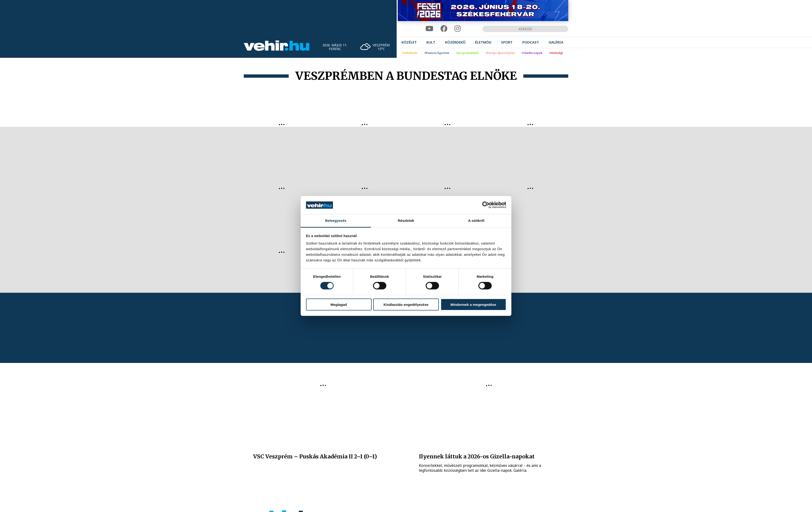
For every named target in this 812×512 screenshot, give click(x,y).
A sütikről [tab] (476, 221)
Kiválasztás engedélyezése (406, 304)
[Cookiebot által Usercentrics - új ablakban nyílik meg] (486, 205)
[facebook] (444, 29)
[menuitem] (409, 42)
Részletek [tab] (406, 221)
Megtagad (339, 304)
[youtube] (429, 29)
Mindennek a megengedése (473, 304)
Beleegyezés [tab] (336, 221)
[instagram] (458, 29)
